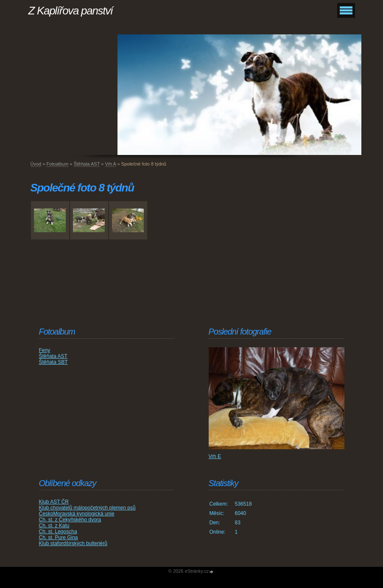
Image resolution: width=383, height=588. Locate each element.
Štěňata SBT (53, 362)
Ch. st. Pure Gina (59, 537)
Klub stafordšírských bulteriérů (73, 543)
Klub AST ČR (54, 502)
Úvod (36, 164)
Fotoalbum (57, 164)
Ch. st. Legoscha (58, 532)
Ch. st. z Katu (54, 526)
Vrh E (215, 456)
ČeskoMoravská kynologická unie (77, 514)
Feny (45, 350)
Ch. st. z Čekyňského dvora (70, 520)
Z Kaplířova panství (71, 11)
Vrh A (110, 164)
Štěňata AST (87, 164)
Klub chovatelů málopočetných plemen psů (87, 508)
